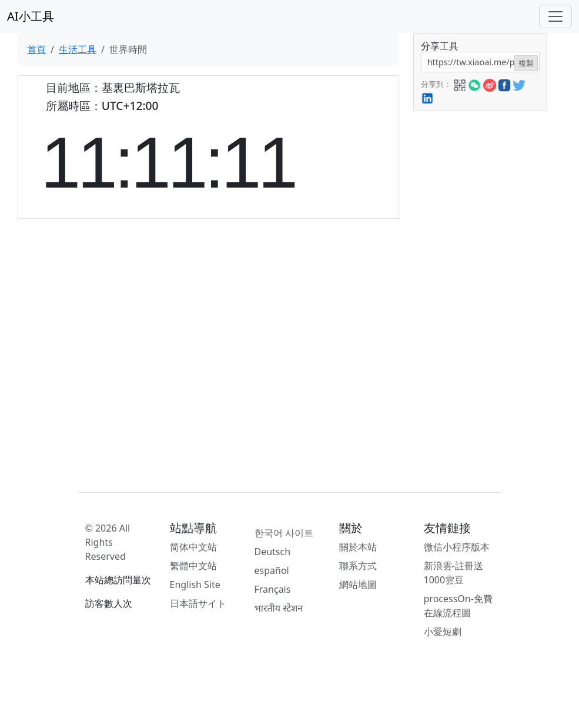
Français (273, 589)
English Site (195, 585)
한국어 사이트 (284, 533)
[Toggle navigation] (555, 16)
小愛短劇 (443, 632)
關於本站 (358, 547)
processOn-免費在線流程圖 (458, 606)
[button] (460, 84)
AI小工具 (31, 16)
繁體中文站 (193, 566)
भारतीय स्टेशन (279, 608)
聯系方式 (358, 566)
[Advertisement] (479, 288)
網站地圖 (358, 585)
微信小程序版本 (457, 547)
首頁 (36, 49)
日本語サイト (198, 603)
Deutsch (273, 552)
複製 (526, 63)
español (272, 570)
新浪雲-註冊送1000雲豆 (454, 573)
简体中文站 (193, 547)
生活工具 (78, 49)
